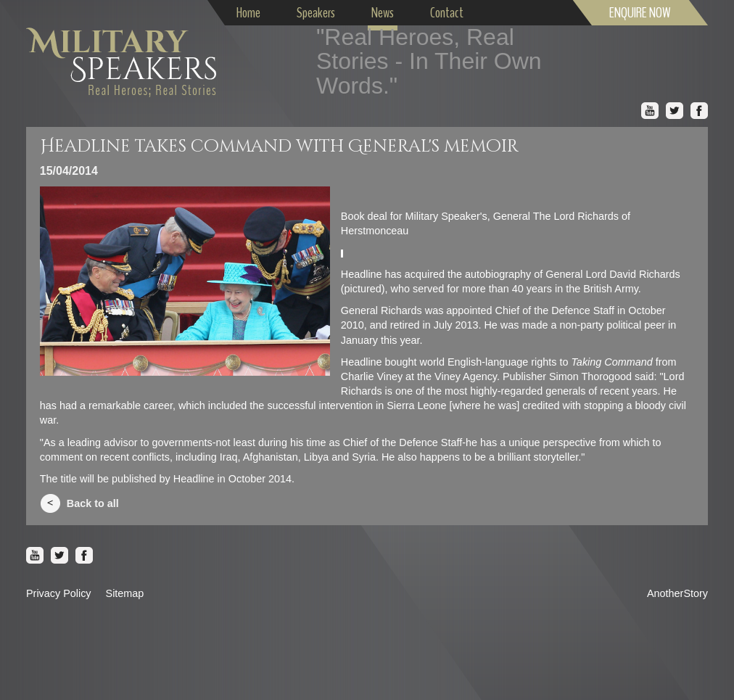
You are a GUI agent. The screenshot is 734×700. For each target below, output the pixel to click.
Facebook (699, 111)
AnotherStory (677, 593)
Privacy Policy (59, 593)
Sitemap (125, 593)
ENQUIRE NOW (640, 12)
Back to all (93, 503)
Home (248, 12)
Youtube (650, 111)
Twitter (675, 111)
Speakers (316, 12)
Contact (447, 12)
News (383, 12)
